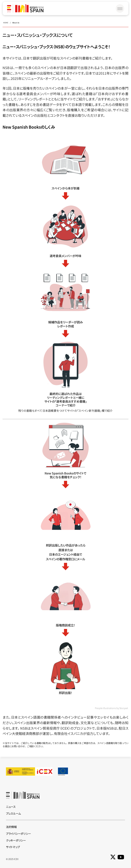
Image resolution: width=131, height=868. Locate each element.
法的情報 (11, 827)
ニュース (11, 807)
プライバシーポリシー (18, 834)
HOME (6, 23)
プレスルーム (13, 813)
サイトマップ (13, 847)
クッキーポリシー (16, 840)
